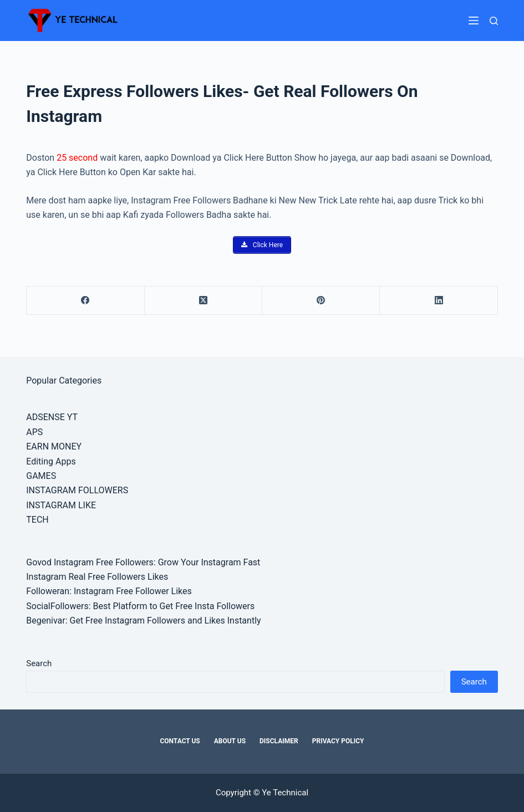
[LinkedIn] (439, 301)
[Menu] (474, 21)
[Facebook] (85, 301)
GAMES (41, 476)
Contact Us (180, 741)
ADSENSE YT (52, 417)
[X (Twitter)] (204, 301)
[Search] (494, 21)
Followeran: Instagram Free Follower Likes (109, 591)
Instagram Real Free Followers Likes (97, 577)
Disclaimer (279, 741)
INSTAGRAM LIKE (61, 505)
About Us (230, 741)
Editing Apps (51, 461)
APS (34, 432)
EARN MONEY (54, 446)
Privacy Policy (338, 741)
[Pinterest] (321, 301)
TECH (37, 520)
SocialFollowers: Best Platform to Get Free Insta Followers (140, 606)
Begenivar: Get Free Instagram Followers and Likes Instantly (143, 621)
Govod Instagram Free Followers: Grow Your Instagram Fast (143, 562)
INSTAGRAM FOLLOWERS (77, 490)
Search (39, 663)
